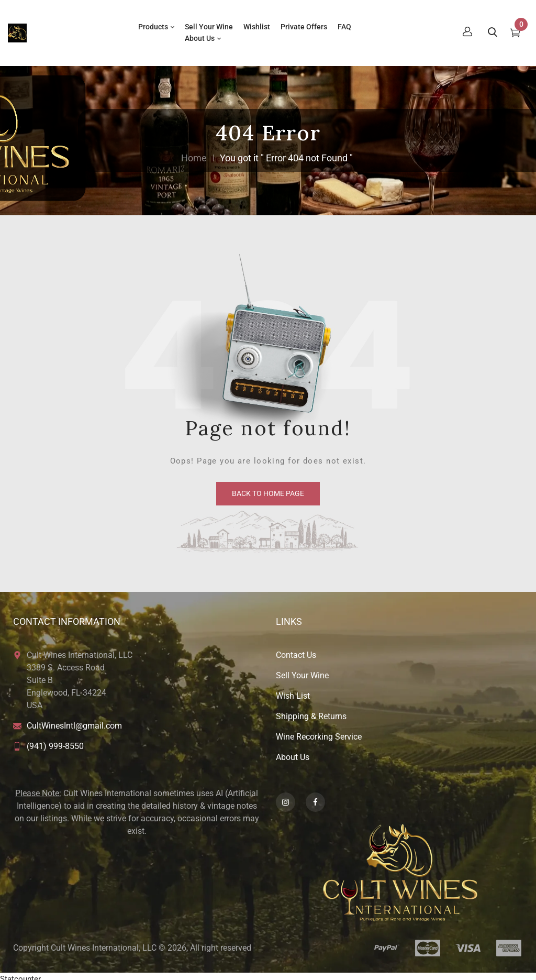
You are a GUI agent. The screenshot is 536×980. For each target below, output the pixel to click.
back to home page (268, 488)
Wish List (293, 691)
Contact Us (296, 650)
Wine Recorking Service (319, 731)
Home (194, 153)
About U (291, 752)
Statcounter (20, 974)
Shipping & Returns (311, 711)
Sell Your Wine (302, 670)
